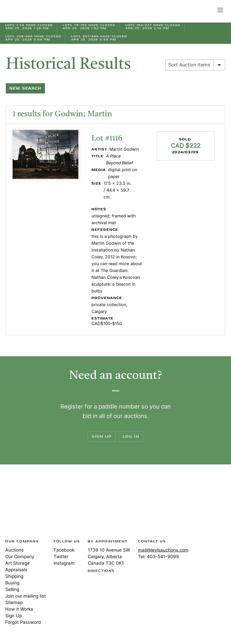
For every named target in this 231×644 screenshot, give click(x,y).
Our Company (20, 557)
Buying (12, 583)
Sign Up (102, 436)
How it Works (19, 609)
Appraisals (16, 570)
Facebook (64, 550)
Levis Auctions (24, 11)
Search (209, 10)
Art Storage (17, 563)
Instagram (64, 563)
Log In (131, 436)
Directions (101, 571)
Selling (12, 589)
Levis (22, 503)
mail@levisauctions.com (163, 550)
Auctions (14, 550)
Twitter (61, 557)
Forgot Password (23, 622)
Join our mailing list (25, 596)
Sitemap (14, 603)
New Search (25, 88)
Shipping (14, 576)
